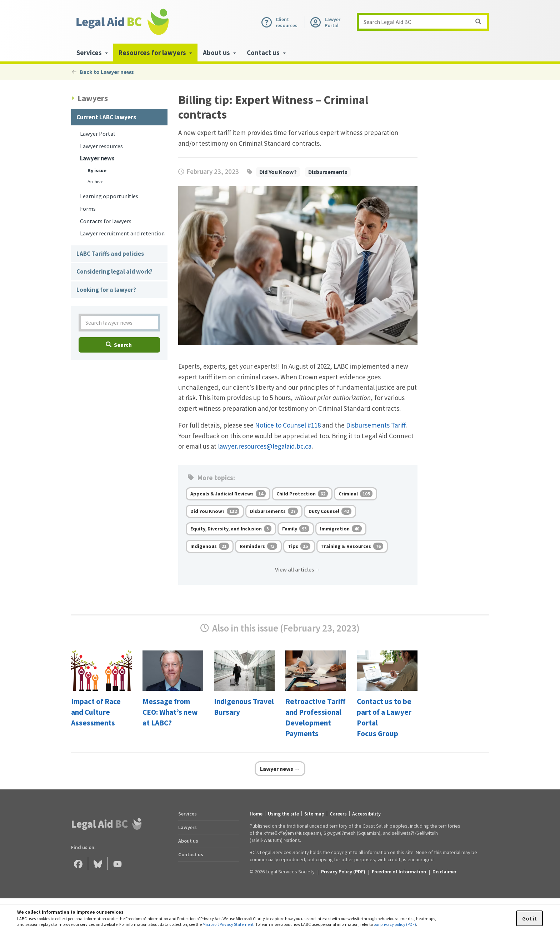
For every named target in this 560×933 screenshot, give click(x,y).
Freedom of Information (399, 872)
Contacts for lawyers (106, 221)
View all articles (298, 569)
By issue (97, 170)
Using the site (283, 814)
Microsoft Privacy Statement (228, 924)
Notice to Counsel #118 (288, 425)
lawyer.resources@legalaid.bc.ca (265, 446)
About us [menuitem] (219, 53)
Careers (338, 814)
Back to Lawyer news (102, 72)
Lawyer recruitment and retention (122, 233)
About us (188, 841)
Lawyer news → (280, 769)
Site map (314, 814)
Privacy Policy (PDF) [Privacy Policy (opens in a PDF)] (343, 872)
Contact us (191, 854)
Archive (96, 181)
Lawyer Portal (97, 134)
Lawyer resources (101, 146)
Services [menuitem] (92, 53)
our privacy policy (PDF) (395, 924)
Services (187, 814)
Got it (529, 918)
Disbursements (328, 172)
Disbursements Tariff (376, 425)
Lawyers (187, 827)
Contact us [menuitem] (266, 53)
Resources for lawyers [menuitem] (155, 53)
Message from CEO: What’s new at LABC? (170, 712)
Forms (88, 209)
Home (256, 814)
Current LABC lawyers (106, 117)
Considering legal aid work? (114, 271)
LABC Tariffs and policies (110, 254)
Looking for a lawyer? (106, 290)
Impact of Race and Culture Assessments (96, 712)
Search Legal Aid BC (425, 22)
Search (119, 345)
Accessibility (366, 814)
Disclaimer (444, 872)
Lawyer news (97, 158)
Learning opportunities (109, 196)
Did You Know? (278, 172)
